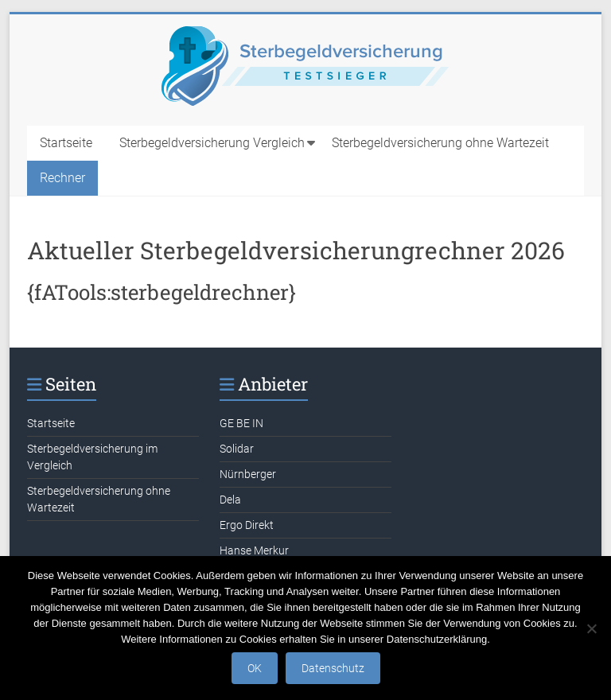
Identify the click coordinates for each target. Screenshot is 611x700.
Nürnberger (248, 474)
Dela (230, 500)
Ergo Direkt (247, 525)
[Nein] (591, 628)
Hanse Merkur (254, 550)
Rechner (62, 178)
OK (255, 668)
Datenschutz (333, 668)
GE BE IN (241, 423)
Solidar (237, 449)
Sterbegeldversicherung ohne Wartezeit (440, 143)
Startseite (66, 143)
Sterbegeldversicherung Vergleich (212, 143)
